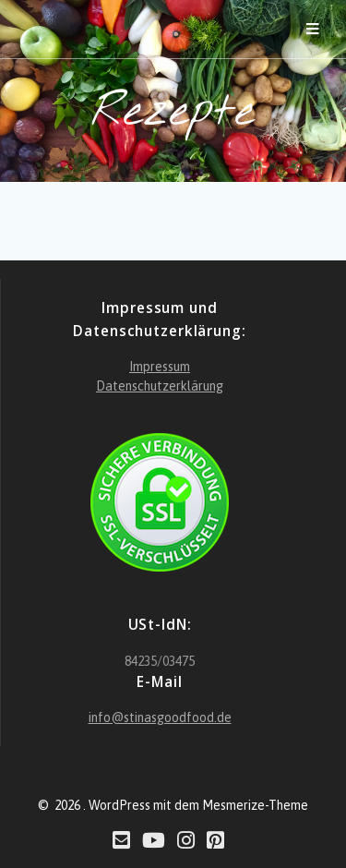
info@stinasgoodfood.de (160, 717)
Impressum (160, 367)
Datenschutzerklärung (160, 386)
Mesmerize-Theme (255, 805)
